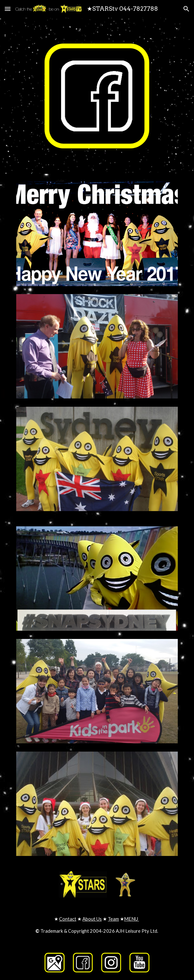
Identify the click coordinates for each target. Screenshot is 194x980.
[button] (8, 9)
